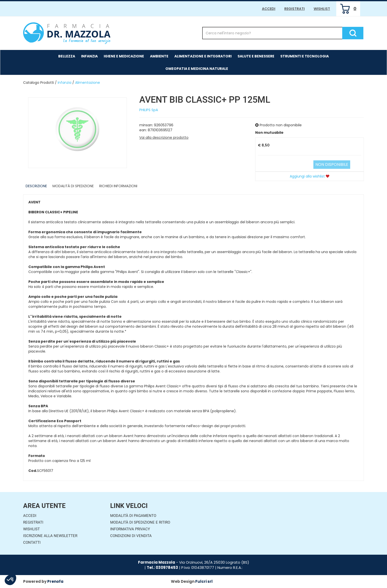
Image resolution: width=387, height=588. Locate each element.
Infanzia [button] (89, 56)
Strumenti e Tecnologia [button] (305, 56)
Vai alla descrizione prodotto (164, 137)
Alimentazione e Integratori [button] (203, 56)
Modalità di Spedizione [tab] (73, 186)
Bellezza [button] (67, 56)
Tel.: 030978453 (162, 567)
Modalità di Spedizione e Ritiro (140, 522)
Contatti (32, 543)
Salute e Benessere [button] (256, 56)
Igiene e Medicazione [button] (124, 56)
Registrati (294, 9)
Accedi (269, 9)
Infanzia (65, 83)
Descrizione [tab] (36, 186)
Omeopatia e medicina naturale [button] (197, 69)
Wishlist (322, 9)
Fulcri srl (204, 581)
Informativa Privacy (130, 529)
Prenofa (55, 581)
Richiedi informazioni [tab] (118, 186)
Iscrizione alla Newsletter (50, 536)
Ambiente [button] (159, 56)
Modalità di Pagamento (133, 516)
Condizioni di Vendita (131, 536)
